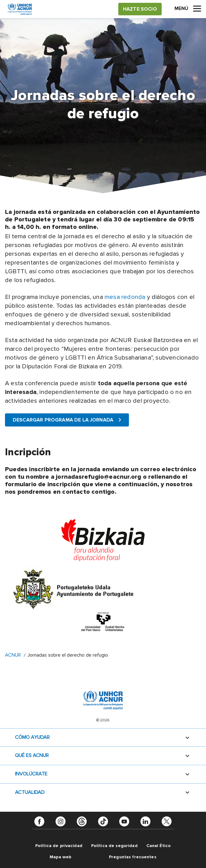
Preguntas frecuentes (133, 857)
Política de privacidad (59, 846)
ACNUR (13, 655)
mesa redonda (125, 297)
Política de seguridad (114, 846)
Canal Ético (159, 846)
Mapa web (60, 857)
